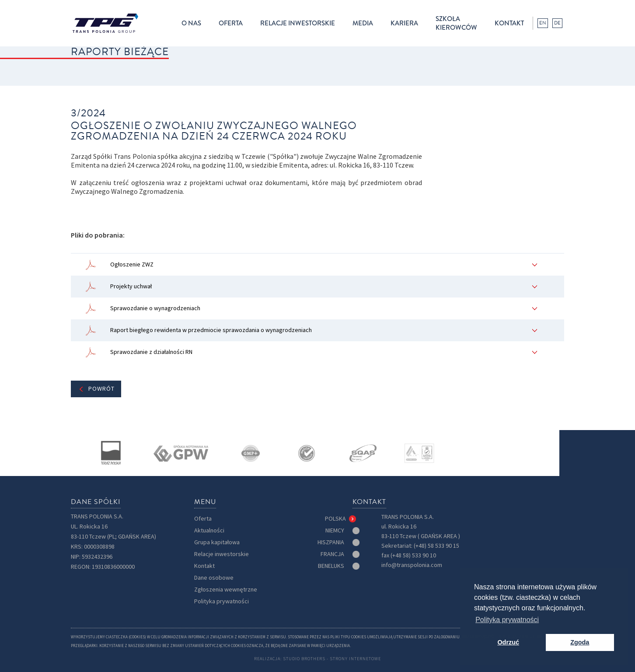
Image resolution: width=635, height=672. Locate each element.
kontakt (509, 23)
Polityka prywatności (222, 601)
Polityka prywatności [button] (507, 620)
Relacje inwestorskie (222, 554)
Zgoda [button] (580, 642)
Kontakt (204, 566)
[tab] (341, 519)
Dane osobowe (214, 578)
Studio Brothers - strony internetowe (332, 659)
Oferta (203, 519)
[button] (191, 23)
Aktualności (209, 530)
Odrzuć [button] (508, 642)
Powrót (101, 389)
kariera (404, 23)
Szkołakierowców (456, 23)
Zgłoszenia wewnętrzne (226, 590)
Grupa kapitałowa (217, 542)
